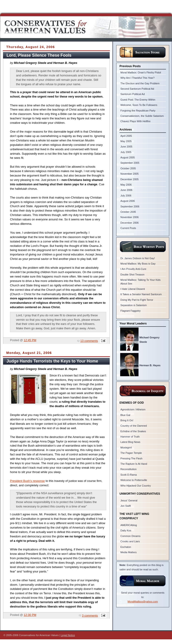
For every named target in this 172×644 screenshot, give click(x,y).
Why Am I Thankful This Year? (137, 78)
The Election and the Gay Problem (140, 83)
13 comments (89, 341)
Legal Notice (68, 635)
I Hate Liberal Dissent (133, 289)
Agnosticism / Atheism (133, 409)
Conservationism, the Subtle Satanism (142, 116)
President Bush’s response (27, 481)
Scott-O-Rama (129, 475)
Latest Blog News (130, 442)
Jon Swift (126, 506)
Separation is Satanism (134, 305)
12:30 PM (30, 615)
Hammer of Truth (130, 437)
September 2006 (130, 206)
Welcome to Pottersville (134, 480)
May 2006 (126, 185)
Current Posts (128, 228)
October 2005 (128, 168)
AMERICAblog (129, 525)
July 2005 (126, 152)
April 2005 (126, 136)
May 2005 (126, 141)
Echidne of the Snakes (133, 431)
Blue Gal (125, 415)
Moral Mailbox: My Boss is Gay (138, 264)
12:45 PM (30, 340)
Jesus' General (129, 500)
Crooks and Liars (130, 541)
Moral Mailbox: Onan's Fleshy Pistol (141, 72)
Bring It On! (127, 420)
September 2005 (130, 163)
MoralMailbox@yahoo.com (143, 602)
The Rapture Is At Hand (134, 464)
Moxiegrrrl (126, 448)
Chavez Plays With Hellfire (136, 121)
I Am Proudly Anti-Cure (133, 269)
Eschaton (126, 547)
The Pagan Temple (131, 453)
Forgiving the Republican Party (138, 111)
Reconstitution (129, 469)
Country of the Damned (134, 426)
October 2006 (128, 212)
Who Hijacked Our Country (136, 486)
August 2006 (128, 201)
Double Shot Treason (132, 275)
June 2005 (126, 147)
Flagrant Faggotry (131, 311)
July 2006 (126, 196)
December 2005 (129, 179)
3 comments (90, 616)
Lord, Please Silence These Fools (39, 55)
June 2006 (126, 190)
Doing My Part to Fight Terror (137, 300)
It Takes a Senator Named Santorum (141, 294)
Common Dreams (130, 536)
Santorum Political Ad (133, 94)
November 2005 (129, 174)
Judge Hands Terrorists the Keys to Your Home (52, 361)
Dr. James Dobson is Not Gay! (138, 258)
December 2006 (129, 223)
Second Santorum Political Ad (137, 89)
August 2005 (128, 157)
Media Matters (129, 552)
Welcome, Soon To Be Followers (139, 105)
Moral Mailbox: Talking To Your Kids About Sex (141, 282)
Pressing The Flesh (131, 458)
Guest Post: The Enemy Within (138, 100)
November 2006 (129, 217)
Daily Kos (126, 530)
